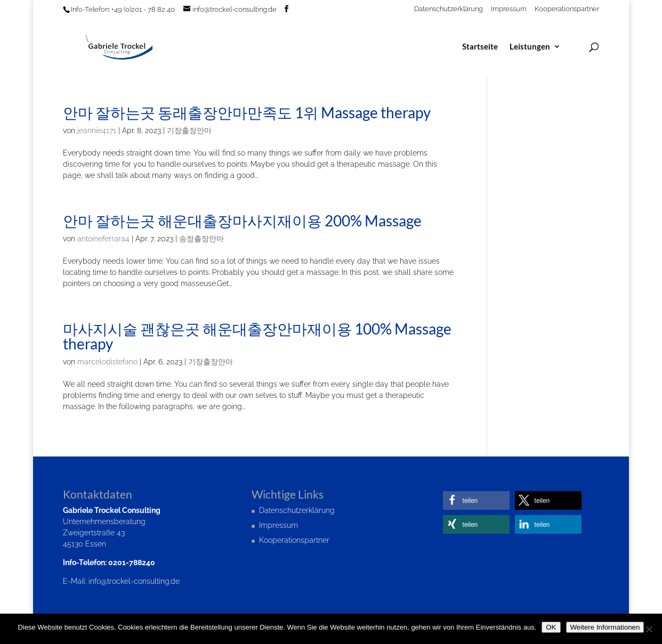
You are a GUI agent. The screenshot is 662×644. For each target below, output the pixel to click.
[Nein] (649, 629)
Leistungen (530, 47)
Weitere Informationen (605, 627)
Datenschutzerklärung (449, 9)
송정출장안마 (201, 239)
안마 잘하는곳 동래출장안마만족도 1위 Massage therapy (247, 112)
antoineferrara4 (103, 239)
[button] (476, 500)
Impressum (509, 9)
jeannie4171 (97, 131)
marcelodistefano (107, 362)
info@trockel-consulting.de (134, 581)
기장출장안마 (189, 131)
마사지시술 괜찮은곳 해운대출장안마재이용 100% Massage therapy (257, 336)
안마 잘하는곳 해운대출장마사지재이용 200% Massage (242, 221)
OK (551, 627)
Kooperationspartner (567, 9)
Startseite (480, 47)
